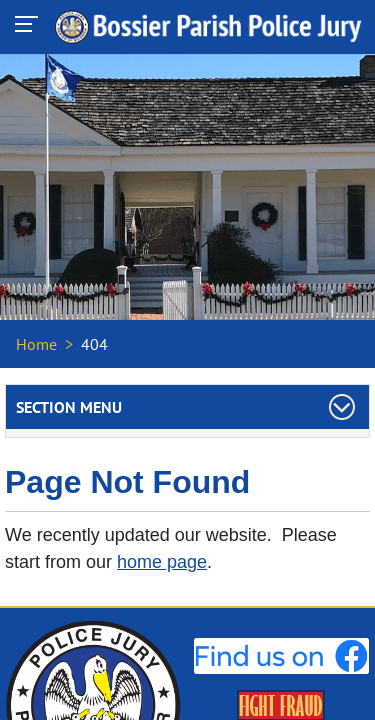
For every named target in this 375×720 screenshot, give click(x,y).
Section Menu (69, 407)
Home (36, 344)
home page (162, 562)
